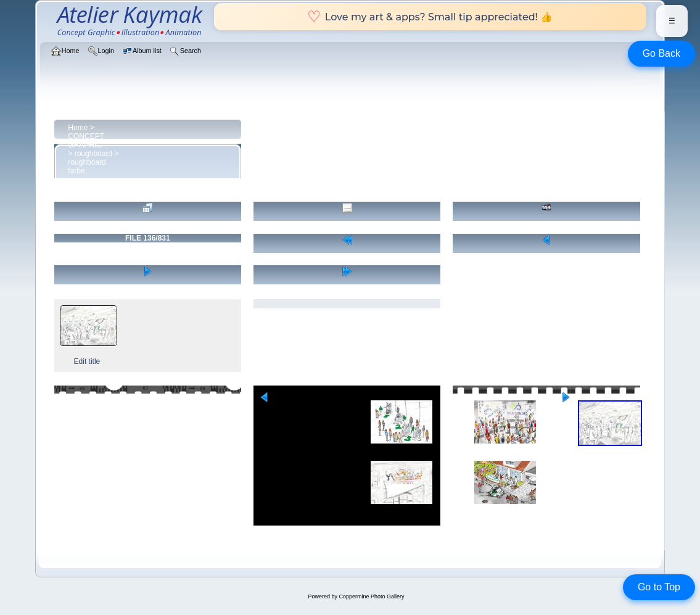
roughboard (93, 154)
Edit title (87, 361)
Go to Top (659, 587)
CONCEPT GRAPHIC (86, 141)
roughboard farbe (87, 167)
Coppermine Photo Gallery (371, 596)
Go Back (661, 53)
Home (78, 128)
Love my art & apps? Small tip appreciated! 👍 (430, 17)
